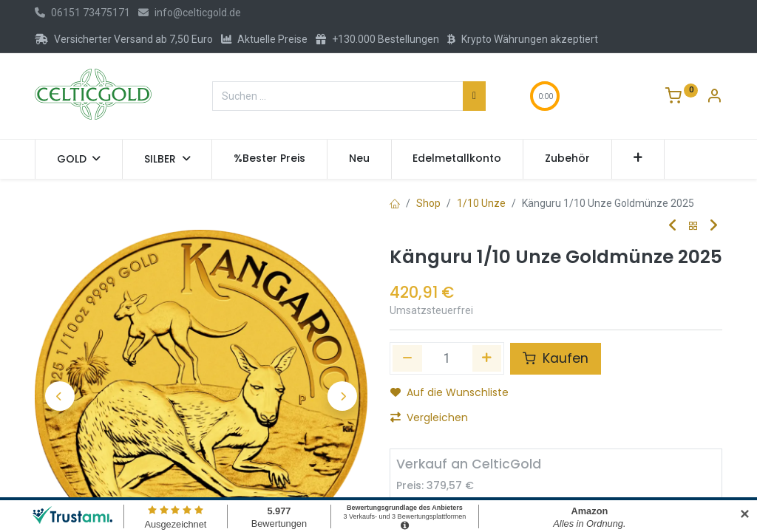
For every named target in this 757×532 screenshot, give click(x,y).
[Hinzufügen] (487, 358)
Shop (428, 203)
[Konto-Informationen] (714, 98)
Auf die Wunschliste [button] (449, 392)
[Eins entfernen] (407, 358)
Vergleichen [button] (429, 417)
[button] (638, 159)
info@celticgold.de (190, 13)
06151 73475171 (82, 13)
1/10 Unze (481, 203)
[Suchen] (474, 96)
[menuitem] (269, 159)
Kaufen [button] (556, 358)
